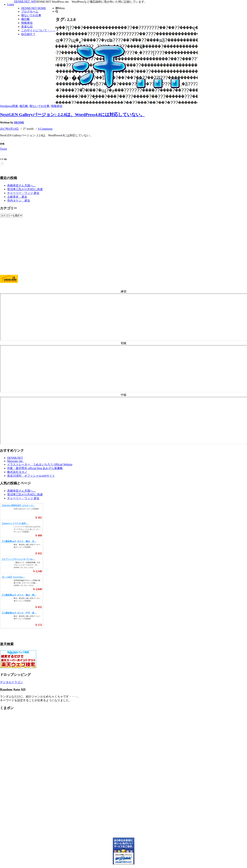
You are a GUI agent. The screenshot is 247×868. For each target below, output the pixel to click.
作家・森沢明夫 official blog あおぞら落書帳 (35, 468)
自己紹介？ (28, 34)
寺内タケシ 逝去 (19, 200)
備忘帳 (25, 19)
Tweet (3, 149)
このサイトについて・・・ (38, 30)
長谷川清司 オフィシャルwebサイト (31, 476)
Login (11, 4)
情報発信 (27, 23)
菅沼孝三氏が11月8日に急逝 (25, 189)
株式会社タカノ (17, 472)
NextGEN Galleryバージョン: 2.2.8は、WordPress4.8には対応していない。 (72, 115)
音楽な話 (27, 27)
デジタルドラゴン (11, 682)
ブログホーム (30, 12)
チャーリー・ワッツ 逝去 (23, 193)
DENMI (19, 122)
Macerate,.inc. (15, 461)
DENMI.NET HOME (33, 8)
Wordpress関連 (9, 106)
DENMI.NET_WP (25, 2)
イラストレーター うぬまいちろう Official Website (40, 464)
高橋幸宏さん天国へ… (21, 185)
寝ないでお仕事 (31, 15)
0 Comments (45, 129)
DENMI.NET (15, 458)
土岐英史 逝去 (17, 197)
